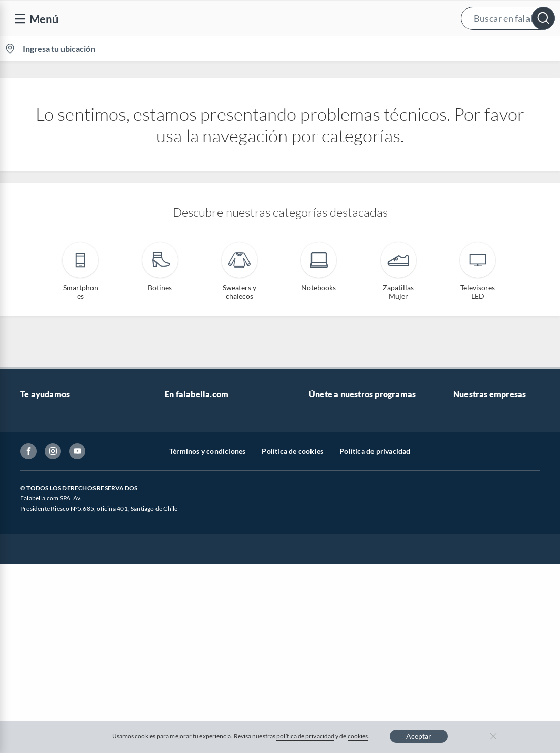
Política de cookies (292, 650)
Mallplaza (469, 563)
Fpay (461, 546)
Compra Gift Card (49, 599)
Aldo (172, 579)
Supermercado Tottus (487, 481)
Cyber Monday (188, 481)
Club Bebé (325, 449)
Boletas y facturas (48, 465)
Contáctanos (40, 416)
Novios (504, 49)
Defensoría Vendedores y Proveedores (60, 545)
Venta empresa (188, 449)
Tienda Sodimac (478, 465)
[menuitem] (440, 49)
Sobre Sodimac (477, 433)
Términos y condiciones (207, 650)
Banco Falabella (478, 514)
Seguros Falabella (481, 530)
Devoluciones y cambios (58, 449)
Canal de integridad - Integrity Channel (67, 519)
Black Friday (184, 498)
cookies (358, 736)
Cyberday (180, 514)
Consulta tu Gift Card (54, 583)
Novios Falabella (335, 433)
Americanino (185, 563)
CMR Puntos (329, 416)
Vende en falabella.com (366, 49)
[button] (278, 18)
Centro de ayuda (46, 433)
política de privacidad (305, 736)
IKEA (461, 498)
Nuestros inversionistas (202, 433)
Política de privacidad (375, 650)
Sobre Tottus (473, 449)
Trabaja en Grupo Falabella (207, 465)
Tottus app (470, 579)
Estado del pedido (48, 481)
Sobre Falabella (477, 416)
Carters (177, 595)
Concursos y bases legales (61, 498)
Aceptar (419, 736)
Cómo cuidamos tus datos (61, 567)
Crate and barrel (191, 546)
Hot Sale (178, 530)
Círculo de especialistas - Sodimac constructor (362, 470)
